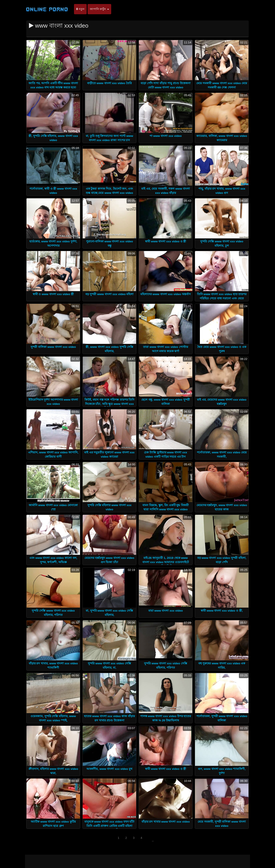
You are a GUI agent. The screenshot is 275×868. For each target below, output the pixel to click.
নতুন (80, 9)
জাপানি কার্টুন (99, 9)
